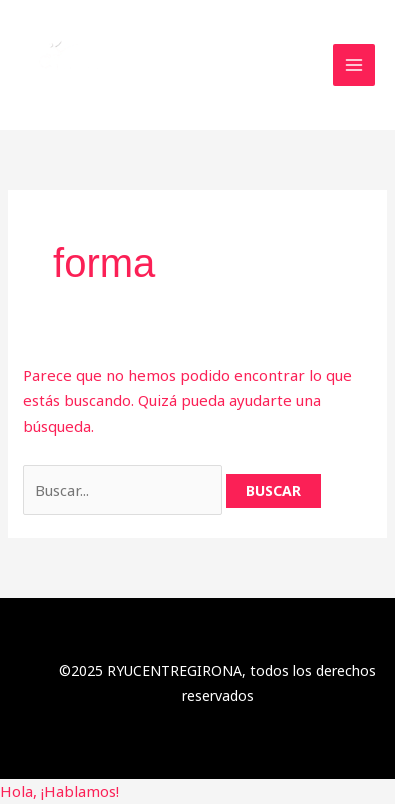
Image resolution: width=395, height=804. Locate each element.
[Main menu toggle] (354, 65)
